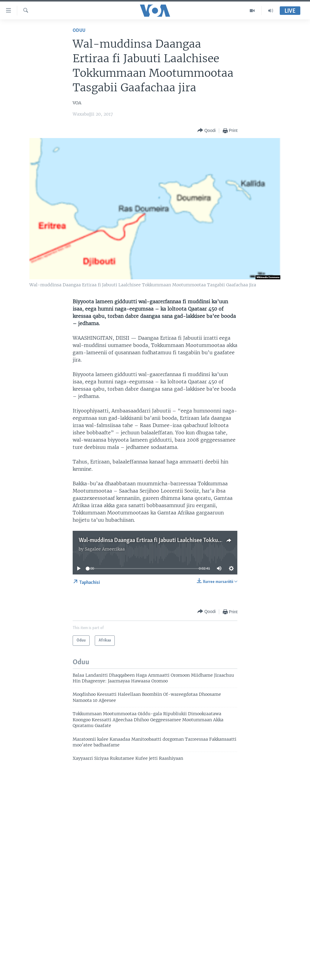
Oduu (79, 30)
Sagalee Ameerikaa (105, 549)
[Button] (206, 131)
